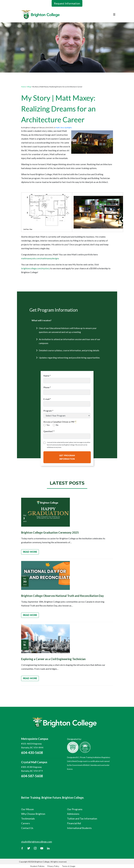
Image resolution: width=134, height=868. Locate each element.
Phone (47, 387)
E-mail (47, 399)
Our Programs (75, 809)
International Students (79, 828)
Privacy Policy (53, 866)
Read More (30, 552)
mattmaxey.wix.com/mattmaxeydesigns (40, 258)
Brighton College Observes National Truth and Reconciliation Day (62, 596)
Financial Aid (74, 823)
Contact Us (27, 828)
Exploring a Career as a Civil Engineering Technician (53, 659)
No (56, 425)
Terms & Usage (69, 866)
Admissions (73, 814)
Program (48, 411)
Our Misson (27, 809)
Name (47, 376)
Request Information (67, 3)
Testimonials (28, 819)
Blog (29, 87)
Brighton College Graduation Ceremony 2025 (50, 532)
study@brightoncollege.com (37, 842)
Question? (49, 431)
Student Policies (37, 866)
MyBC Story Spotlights (64, 128)
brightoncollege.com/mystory (35, 268)
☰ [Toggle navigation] (114, 14)
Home (24, 87)
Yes (47, 425)
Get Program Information (67, 457)
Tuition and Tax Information (82, 819)
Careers (26, 823)
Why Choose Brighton (33, 814)
